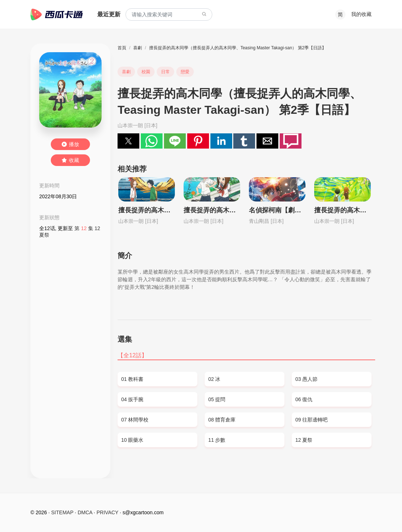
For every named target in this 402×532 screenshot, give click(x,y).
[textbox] (169, 15)
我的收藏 (361, 14)
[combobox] (169, 15)
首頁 (122, 48)
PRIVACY (107, 512)
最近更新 (109, 14)
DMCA (85, 512)
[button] (128, 141)
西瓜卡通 (57, 14)
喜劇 (138, 48)
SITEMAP (62, 512)
